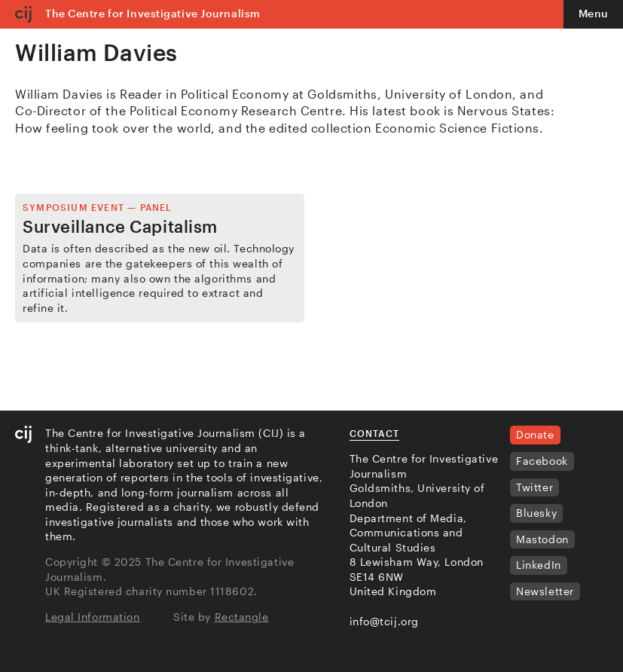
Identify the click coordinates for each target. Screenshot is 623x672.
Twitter (534, 487)
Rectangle (242, 617)
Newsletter (545, 591)
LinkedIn (538, 565)
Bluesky (536, 513)
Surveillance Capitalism (120, 226)
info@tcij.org (384, 621)
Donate (535, 434)
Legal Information (93, 617)
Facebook (542, 461)
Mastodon (542, 539)
